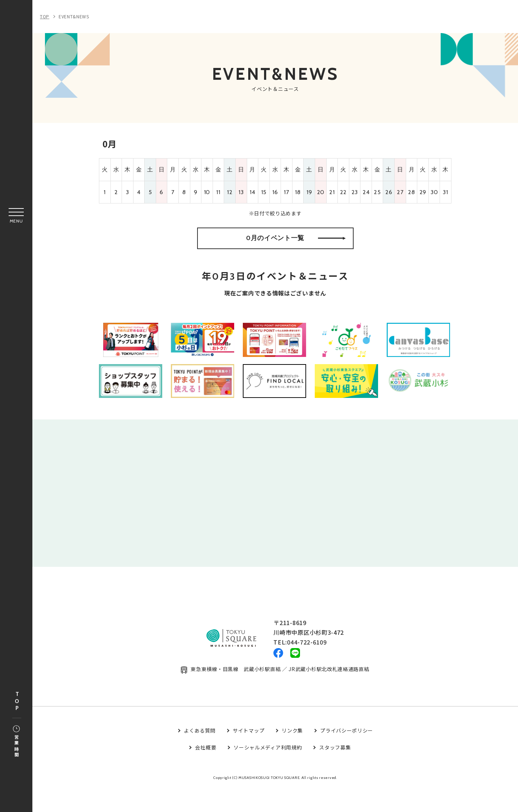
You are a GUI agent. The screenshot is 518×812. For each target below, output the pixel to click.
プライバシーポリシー (347, 755)
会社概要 (206, 771)
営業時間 (16, 742)
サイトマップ (249, 755)
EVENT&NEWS (74, 16)
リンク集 (292, 755)
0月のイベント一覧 (296, 246)
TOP (17, 701)
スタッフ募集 (335, 771)
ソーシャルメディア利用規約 (268, 771)
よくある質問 (200, 755)
